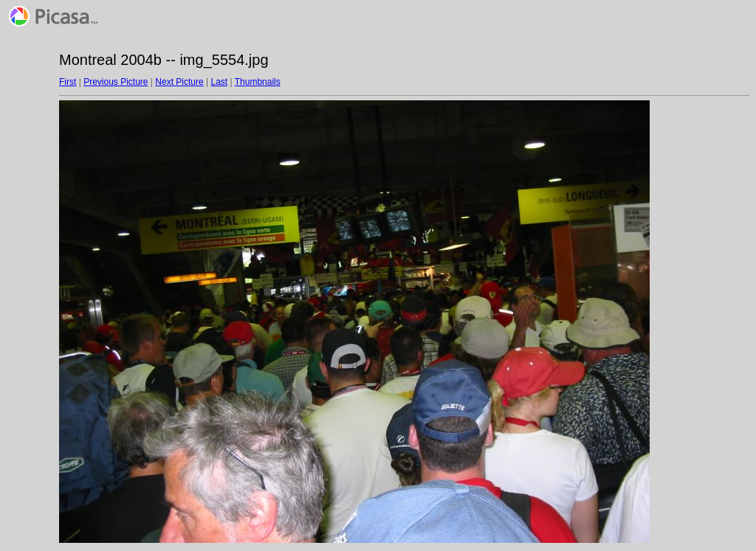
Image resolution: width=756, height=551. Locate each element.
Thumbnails (258, 82)
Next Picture (179, 82)
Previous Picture (116, 82)
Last (219, 82)
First (68, 82)
